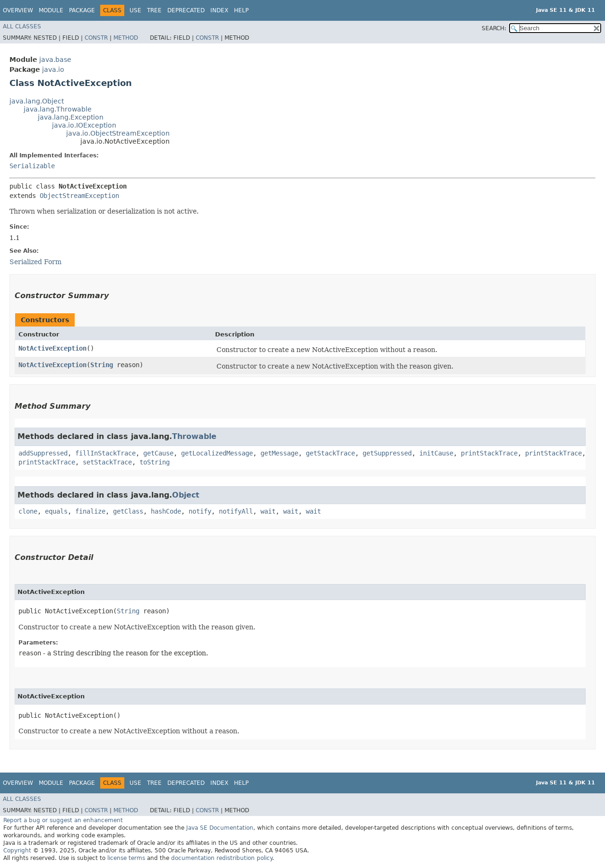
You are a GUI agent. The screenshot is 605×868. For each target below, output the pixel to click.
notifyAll (236, 511)
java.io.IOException (84, 125)
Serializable (32, 166)
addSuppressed (43, 453)
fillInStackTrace (105, 453)
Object (186, 495)
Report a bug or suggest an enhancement (63, 820)
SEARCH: (494, 28)
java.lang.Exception (71, 117)
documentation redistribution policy (222, 858)
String (102, 365)
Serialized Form (35, 262)
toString (155, 462)
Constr (96, 38)
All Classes (22, 26)
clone (28, 511)
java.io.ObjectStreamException (118, 133)
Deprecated (186, 10)
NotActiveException (52, 348)
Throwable (194, 436)
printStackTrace (489, 453)
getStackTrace (330, 453)
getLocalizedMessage (217, 453)
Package (82, 10)
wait (268, 511)
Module (51, 10)
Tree (154, 10)
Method (126, 38)
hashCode (166, 511)
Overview (18, 10)
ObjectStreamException (79, 196)
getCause (158, 453)
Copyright (17, 851)
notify (200, 511)
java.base (55, 60)
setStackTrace (107, 462)
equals (56, 511)
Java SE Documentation (220, 828)
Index (219, 10)
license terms (126, 858)
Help (241, 10)
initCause (436, 453)
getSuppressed (387, 453)
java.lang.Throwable (58, 109)
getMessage (279, 453)
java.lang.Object (37, 101)
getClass (128, 511)
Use (135, 10)
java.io (53, 69)
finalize (90, 511)
